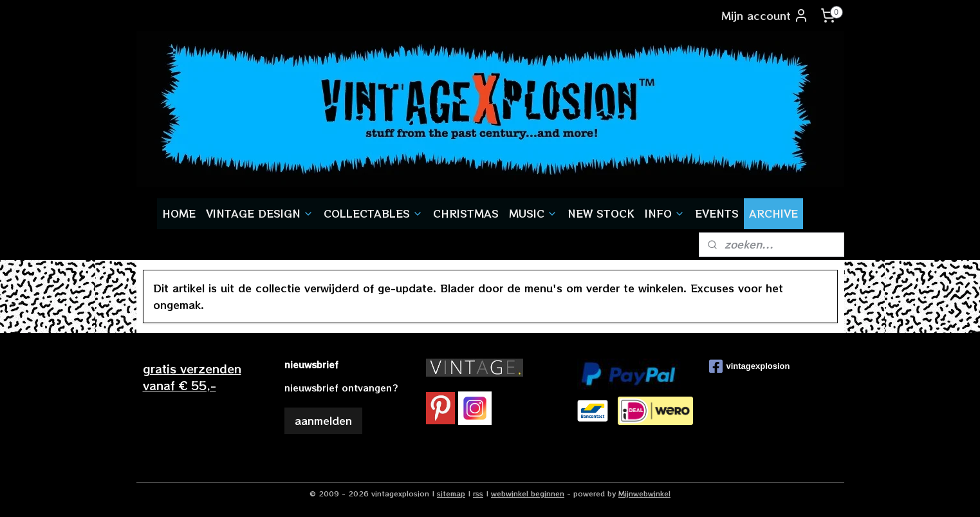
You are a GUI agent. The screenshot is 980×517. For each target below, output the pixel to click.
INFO (665, 213)
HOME (179, 213)
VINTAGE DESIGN (260, 213)
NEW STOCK (601, 213)
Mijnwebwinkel (644, 493)
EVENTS (717, 213)
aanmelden (323, 420)
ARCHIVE (773, 213)
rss (478, 493)
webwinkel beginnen (528, 493)
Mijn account (765, 15)
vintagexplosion (750, 366)
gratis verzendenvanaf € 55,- (192, 376)
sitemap (451, 493)
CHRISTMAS (466, 213)
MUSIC (533, 213)
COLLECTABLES (373, 213)
